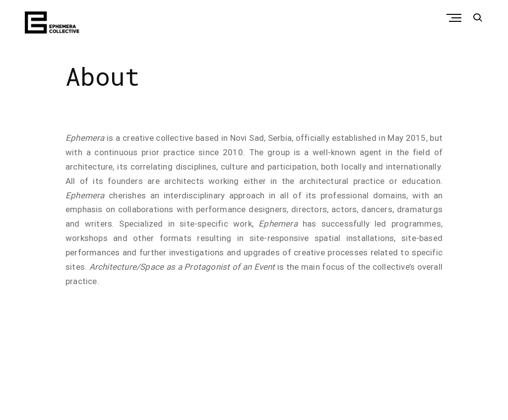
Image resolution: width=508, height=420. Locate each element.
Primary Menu (456, 18)
